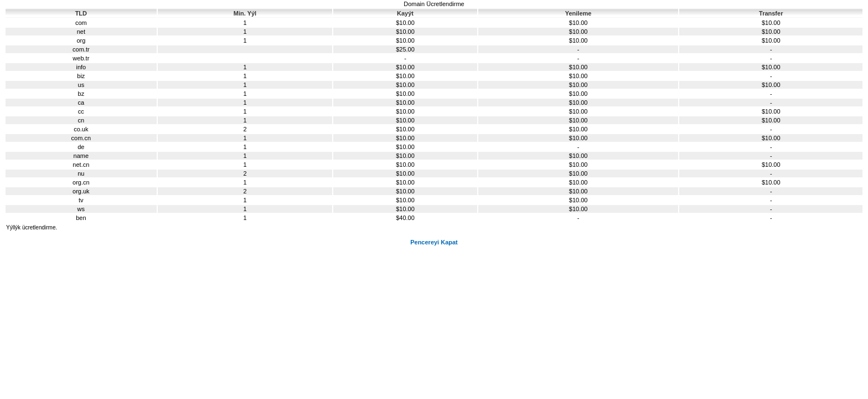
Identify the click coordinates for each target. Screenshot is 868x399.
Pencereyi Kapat (434, 242)
